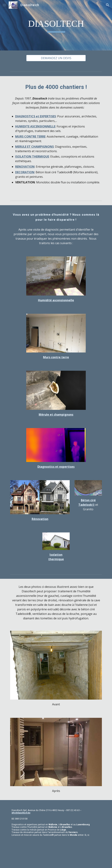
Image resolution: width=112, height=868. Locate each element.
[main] (56, 25)
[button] (4, 5)
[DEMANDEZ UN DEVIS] (56, 58)
